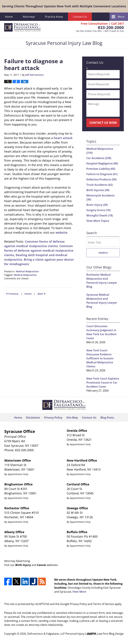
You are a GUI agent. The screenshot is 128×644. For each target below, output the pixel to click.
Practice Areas (54, 17)
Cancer (42, 565)
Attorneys (29, 17)
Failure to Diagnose (102, 174)
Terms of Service (103, 604)
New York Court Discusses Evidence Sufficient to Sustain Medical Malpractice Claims (100, 358)
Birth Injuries (98, 190)
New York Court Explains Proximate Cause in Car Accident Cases (103, 383)
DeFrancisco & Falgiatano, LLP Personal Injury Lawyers (61, 634)
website (61, 232)
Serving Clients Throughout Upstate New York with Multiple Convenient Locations (64, 6)
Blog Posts (107, 418)
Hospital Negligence (102, 163)
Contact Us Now (103, 123)
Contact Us (80, 17)
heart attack (63, 138)
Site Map (72, 418)
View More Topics (98, 221)
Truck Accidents (99, 185)
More (121, 17)
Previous (12, 293)
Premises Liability (101, 169)
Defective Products (101, 179)
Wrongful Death (100, 215)
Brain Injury (97, 205)
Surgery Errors (98, 210)
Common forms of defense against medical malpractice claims (39, 250)
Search (103, 253)
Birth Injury (23, 565)
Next (42, 293)
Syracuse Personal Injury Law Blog (22, 28)
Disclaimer (33, 418)
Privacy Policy (53, 418)
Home (9, 17)
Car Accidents (99, 158)
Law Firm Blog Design (105, 634)
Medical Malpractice (27, 271)
